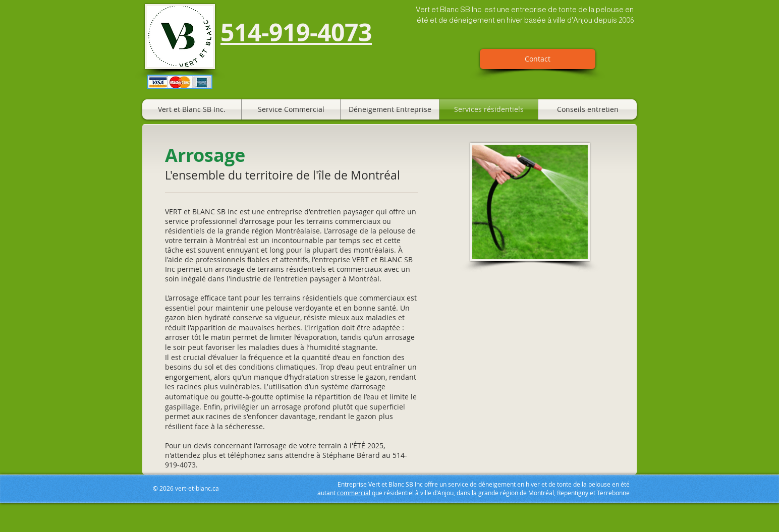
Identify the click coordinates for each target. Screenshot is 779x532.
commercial (354, 493)
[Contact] (538, 59)
